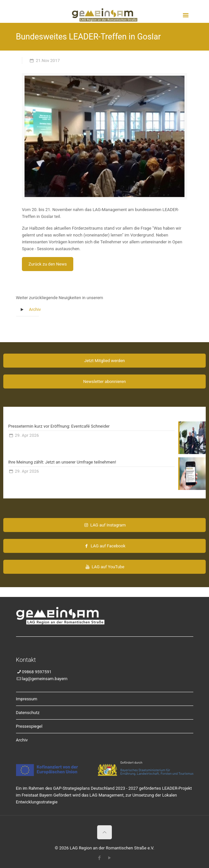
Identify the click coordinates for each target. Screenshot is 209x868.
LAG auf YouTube (105, 567)
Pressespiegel (29, 726)
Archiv (35, 309)
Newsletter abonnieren (104, 381)
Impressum (27, 699)
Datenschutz (28, 713)
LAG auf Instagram (105, 525)
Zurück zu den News (48, 264)
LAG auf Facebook (104, 546)
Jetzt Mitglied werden (104, 361)
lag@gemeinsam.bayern (45, 679)
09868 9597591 (37, 672)
